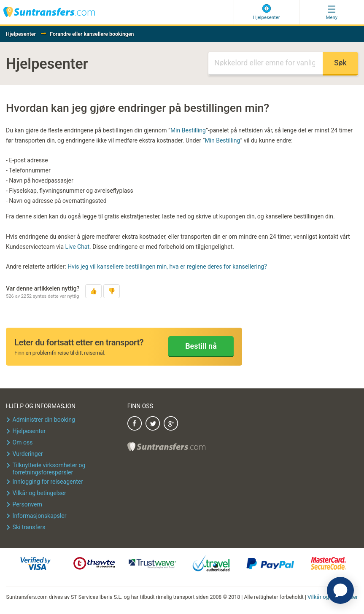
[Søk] (266, 64)
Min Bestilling (188, 130)
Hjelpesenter (21, 34)
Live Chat (78, 247)
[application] (340, 590)
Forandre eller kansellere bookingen (92, 34)
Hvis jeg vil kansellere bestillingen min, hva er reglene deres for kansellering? (167, 267)
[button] (93, 291)
